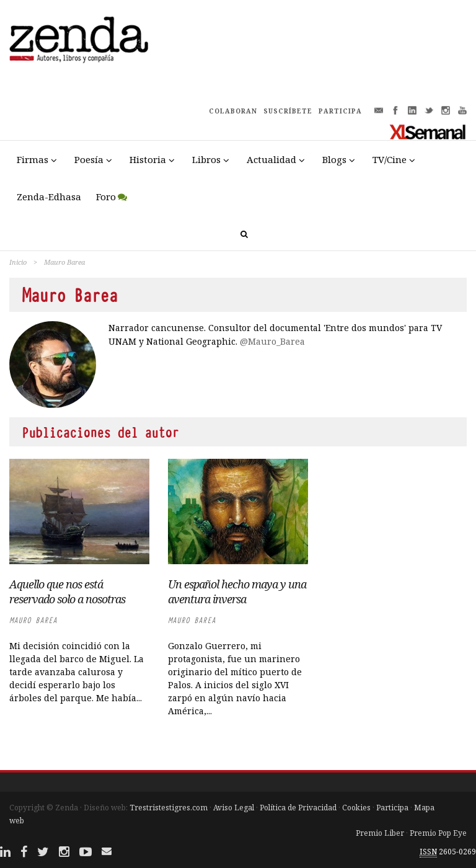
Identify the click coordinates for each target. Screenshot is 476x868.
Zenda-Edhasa (49, 197)
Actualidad (271, 159)
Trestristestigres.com (169, 808)
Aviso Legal (234, 808)
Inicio (18, 262)
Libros (206, 159)
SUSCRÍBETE (288, 111)
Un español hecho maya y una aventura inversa (237, 591)
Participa (392, 808)
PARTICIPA (340, 111)
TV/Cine (390, 159)
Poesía (89, 159)
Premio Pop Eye (438, 833)
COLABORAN (233, 111)
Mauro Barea (33, 620)
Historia (148, 159)
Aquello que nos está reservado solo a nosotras (67, 591)
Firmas (33, 159)
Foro (106, 197)
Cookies (356, 808)
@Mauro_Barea (272, 341)
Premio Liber (380, 833)
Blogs (334, 159)
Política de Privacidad (298, 808)
